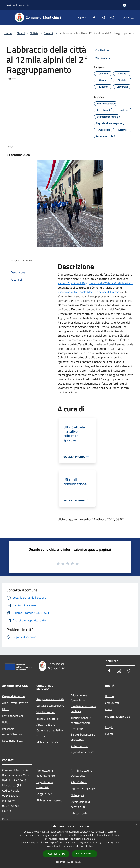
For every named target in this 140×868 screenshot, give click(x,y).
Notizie (34, 33)
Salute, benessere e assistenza (83, 737)
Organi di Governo (13, 696)
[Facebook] (93, 17)
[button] (70, 862)
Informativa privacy (83, 789)
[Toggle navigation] (7, 17)
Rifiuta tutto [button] (85, 854)
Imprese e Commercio (50, 719)
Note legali (77, 795)
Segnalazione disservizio (45, 785)
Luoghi (109, 727)
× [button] (136, 825)
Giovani (48, 33)
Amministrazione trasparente (81, 773)
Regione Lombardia (17, 5)
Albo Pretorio (79, 782)
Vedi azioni (104, 58)
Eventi (109, 734)
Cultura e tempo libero (50, 706)
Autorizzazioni (80, 746)
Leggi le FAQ (44, 794)
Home (8, 33)
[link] (95, 283)
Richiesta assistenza (49, 800)
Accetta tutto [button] (56, 854)
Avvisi (109, 709)
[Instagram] (102, 17)
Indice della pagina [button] (21, 261)
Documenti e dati (13, 740)
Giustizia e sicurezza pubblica (83, 709)
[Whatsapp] (111, 17)
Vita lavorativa (45, 712)
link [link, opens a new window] (91, 846)
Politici (6, 722)
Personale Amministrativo (12, 731)
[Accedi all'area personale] (124, 5)
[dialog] (70, 844)
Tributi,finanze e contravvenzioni (81, 720)
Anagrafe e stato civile (50, 699)
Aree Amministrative (15, 703)
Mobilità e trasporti (48, 742)
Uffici (5, 709)
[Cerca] (132, 17)
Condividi (103, 51)
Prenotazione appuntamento (46, 773)
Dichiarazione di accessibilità (81, 804)
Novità (21, 33)
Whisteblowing (80, 813)
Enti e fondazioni (13, 716)
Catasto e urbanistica (50, 730)
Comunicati (112, 703)
